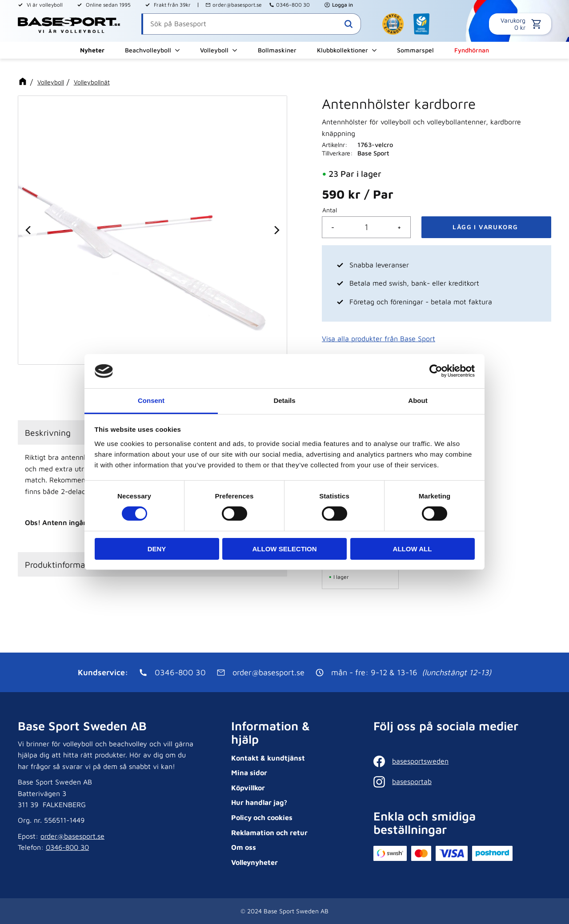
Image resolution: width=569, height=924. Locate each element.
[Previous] (29, 230)
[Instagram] (460, 782)
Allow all (413, 549)
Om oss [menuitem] (244, 847)
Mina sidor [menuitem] (249, 773)
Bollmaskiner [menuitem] (277, 50)
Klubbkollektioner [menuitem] (343, 50)
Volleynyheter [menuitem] (254, 862)
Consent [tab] (151, 400)
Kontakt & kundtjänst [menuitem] (268, 758)
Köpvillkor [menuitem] (248, 788)
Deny (157, 549)
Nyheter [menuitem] (92, 50)
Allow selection (285, 549)
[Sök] (349, 24)
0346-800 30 (293, 5)
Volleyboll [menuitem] (214, 50)
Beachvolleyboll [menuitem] (148, 50)
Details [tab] (284, 400)
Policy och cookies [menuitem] (262, 817)
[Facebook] (460, 761)
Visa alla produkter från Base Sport (379, 339)
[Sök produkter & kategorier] (251, 24)
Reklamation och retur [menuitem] (269, 832)
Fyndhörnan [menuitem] (472, 50)
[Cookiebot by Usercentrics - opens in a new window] (436, 371)
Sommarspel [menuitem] (415, 50)
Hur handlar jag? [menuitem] (259, 802)
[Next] (276, 230)
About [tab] (418, 400)
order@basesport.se (237, 5)
